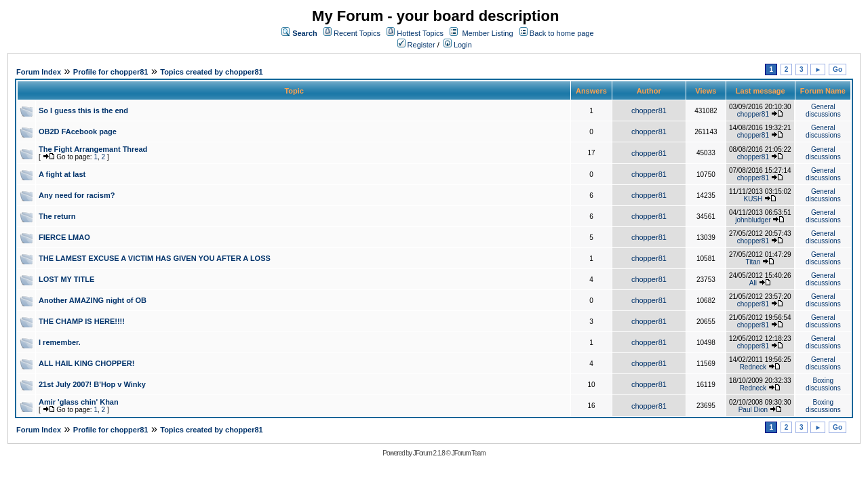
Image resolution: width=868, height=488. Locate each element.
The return (57, 216)
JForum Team (469, 453)
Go (837, 69)
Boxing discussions (823, 384)
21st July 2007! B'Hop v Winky (92, 384)
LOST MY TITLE (66, 279)
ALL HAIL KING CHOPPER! (86, 363)
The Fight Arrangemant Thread (93, 149)
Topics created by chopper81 (211, 72)
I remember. (60, 342)
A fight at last (62, 174)
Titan (753, 262)
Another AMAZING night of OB (93, 300)
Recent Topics (357, 33)
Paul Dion (753, 410)
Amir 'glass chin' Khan (79, 402)
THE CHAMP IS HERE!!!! (82, 321)
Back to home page (562, 33)
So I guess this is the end (83, 110)
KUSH (753, 199)
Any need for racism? (77, 195)
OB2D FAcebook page (78, 131)
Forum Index (39, 72)
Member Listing (487, 33)
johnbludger (753, 220)
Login (458, 45)
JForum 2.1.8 (429, 453)
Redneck (753, 367)
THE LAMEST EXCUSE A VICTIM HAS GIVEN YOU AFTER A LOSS (155, 258)
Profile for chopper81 (111, 72)
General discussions (823, 110)
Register (416, 45)
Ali (753, 283)
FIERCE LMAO (64, 237)
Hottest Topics (420, 33)
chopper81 (649, 110)
